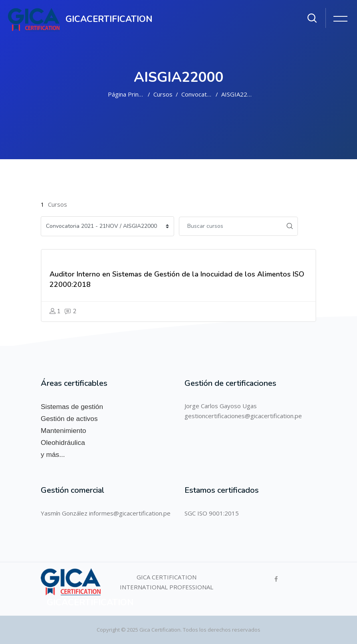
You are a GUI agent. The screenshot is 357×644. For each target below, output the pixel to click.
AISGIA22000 (240, 94)
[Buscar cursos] (230, 226)
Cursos (163, 94)
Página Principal (129, 94)
